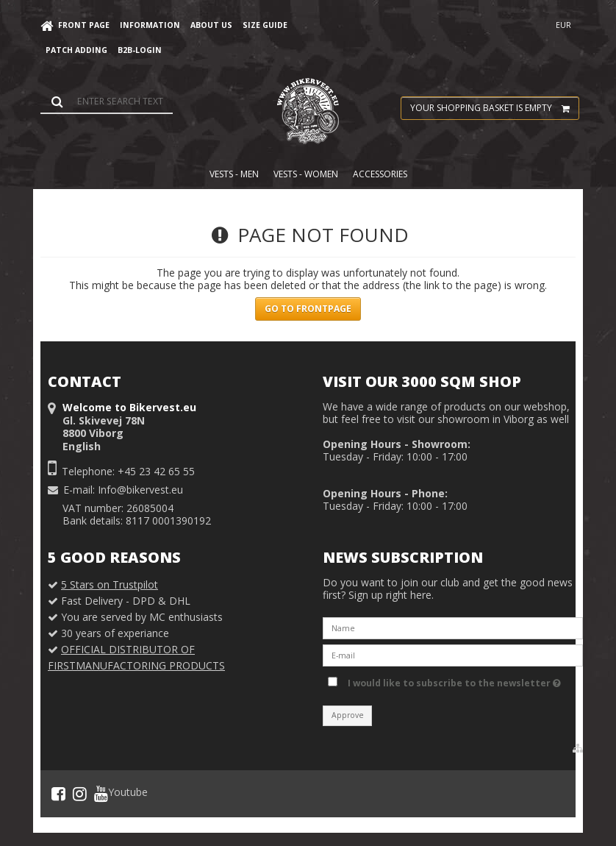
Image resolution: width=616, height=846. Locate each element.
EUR (563, 25)
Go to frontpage (308, 309)
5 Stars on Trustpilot (110, 584)
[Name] (453, 627)
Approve (348, 715)
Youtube (121, 794)
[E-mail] (453, 654)
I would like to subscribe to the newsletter (454, 680)
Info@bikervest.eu (140, 490)
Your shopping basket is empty (494, 108)
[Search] (107, 101)
